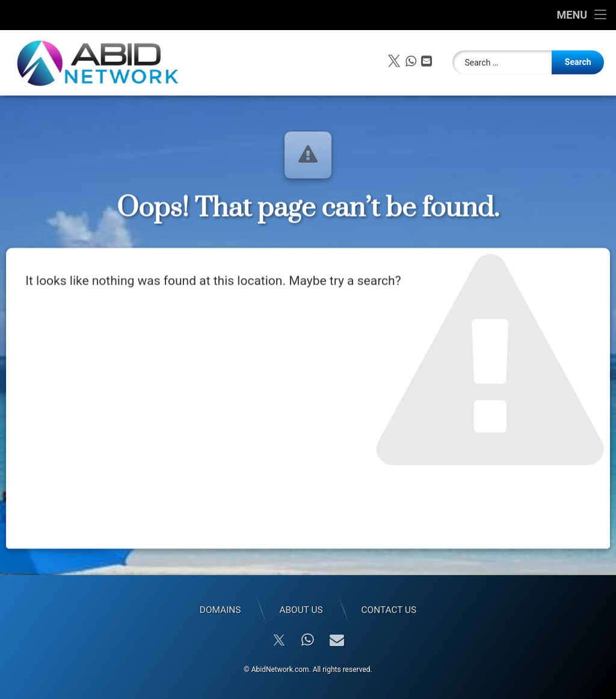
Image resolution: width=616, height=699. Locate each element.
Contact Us (389, 610)
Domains (220, 610)
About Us (301, 610)
